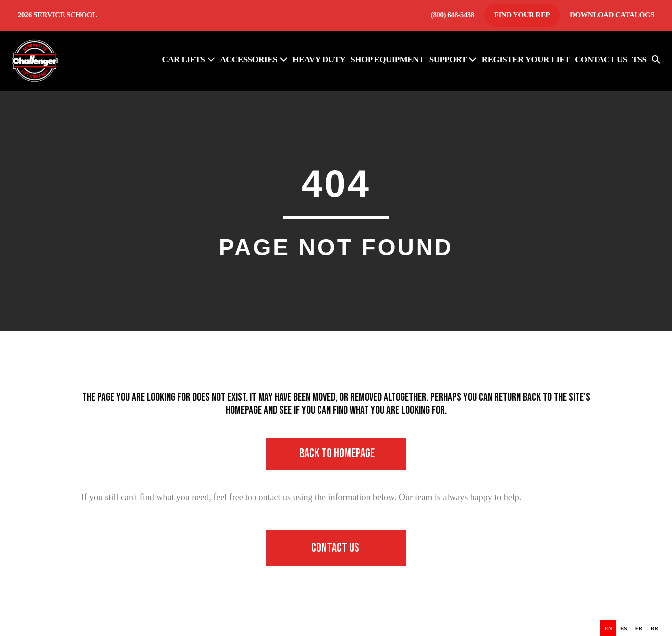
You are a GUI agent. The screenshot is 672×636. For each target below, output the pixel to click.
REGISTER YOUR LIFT (526, 60)
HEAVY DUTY (319, 60)
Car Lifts (189, 60)
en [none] (608, 628)
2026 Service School (57, 15)
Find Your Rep (522, 15)
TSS (639, 60)
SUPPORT (453, 60)
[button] (656, 61)
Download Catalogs (612, 15)
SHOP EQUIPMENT (387, 60)
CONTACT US (601, 60)
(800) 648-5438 (452, 15)
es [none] (624, 628)
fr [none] (639, 628)
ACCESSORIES (254, 60)
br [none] (654, 628)
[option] (624, 628)
